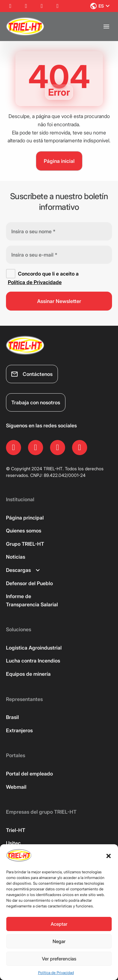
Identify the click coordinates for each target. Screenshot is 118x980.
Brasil (12, 717)
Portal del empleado (29, 774)
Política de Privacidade (35, 282)
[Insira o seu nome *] (59, 231)
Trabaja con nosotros (36, 402)
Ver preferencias (59, 959)
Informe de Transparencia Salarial (32, 600)
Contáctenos (32, 374)
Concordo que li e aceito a (42, 278)
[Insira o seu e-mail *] (59, 255)
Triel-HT (16, 830)
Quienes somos (24, 531)
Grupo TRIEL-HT (25, 544)
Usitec (13, 843)
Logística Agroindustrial (34, 648)
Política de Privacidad (56, 973)
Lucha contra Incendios (33, 661)
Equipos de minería (28, 674)
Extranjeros (19, 730)
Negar (59, 941)
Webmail (16, 787)
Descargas (23, 570)
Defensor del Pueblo (29, 583)
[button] (109, 856)
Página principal (25, 518)
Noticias (16, 557)
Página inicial (59, 161)
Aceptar (59, 924)
